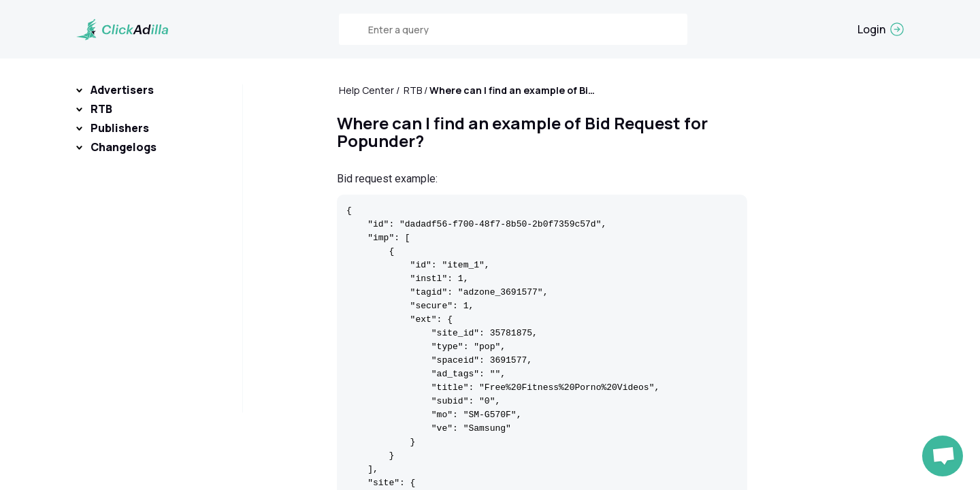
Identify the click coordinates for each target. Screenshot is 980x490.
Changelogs (124, 147)
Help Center (366, 90)
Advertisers (122, 90)
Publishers (120, 128)
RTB (101, 109)
